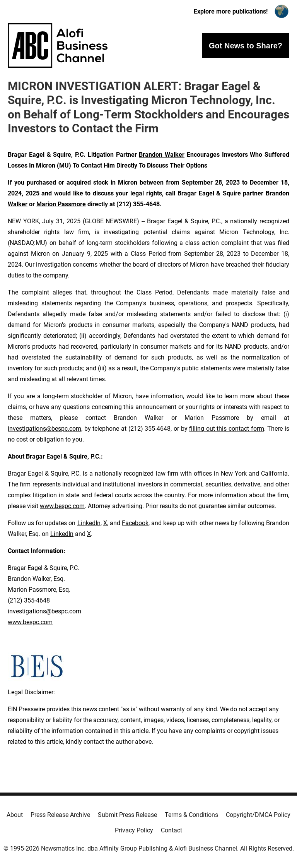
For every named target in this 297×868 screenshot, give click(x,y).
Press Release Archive (60, 815)
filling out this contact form (227, 429)
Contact (172, 830)
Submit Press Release (127, 815)
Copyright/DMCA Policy (258, 815)
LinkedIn (89, 523)
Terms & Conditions (191, 815)
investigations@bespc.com (44, 429)
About (15, 815)
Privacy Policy (134, 830)
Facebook (135, 523)
